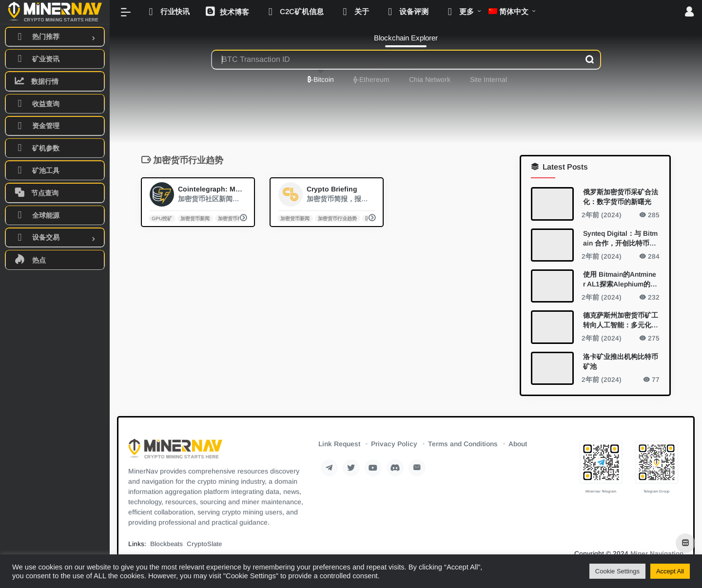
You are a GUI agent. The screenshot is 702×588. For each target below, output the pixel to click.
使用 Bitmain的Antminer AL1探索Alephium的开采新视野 (620, 279)
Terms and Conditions (463, 444)
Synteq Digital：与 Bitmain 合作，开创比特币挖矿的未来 (620, 238)
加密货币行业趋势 (237, 218)
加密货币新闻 (195, 218)
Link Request (339, 444)
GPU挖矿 (162, 218)
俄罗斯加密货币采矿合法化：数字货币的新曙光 (621, 197)
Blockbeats (166, 544)
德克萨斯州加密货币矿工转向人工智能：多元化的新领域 (621, 321)
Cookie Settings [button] (617, 571)
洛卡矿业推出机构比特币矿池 (621, 361)
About (518, 444)
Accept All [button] (670, 571)
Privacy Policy (394, 444)
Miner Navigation (657, 554)
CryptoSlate (204, 544)
